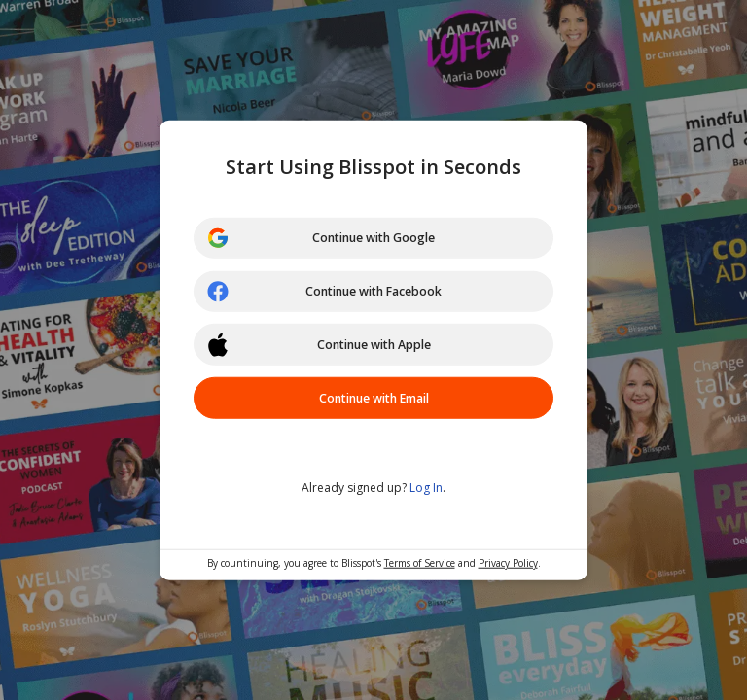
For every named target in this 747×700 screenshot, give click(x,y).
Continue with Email (373, 401)
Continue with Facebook (331, 291)
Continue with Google (327, 235)
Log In (426, 490)
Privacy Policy (508, 566)
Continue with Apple (324, 346)
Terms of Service (420, 566)
